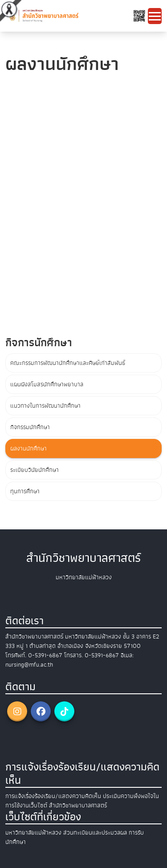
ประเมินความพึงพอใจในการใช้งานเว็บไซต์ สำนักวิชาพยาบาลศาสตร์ (82, 801)
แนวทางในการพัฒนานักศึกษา (45, 406)
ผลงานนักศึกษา (29, 448)
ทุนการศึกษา (25, 491)
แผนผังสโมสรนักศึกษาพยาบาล (47, 384)
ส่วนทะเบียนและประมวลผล (95, 833)
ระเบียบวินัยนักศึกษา (35, 470)
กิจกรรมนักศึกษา (30, 427)
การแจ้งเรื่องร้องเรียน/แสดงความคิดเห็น (53, 796)
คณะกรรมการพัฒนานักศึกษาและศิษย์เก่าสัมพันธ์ (68, 363)
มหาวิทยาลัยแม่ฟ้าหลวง (33, 833)
